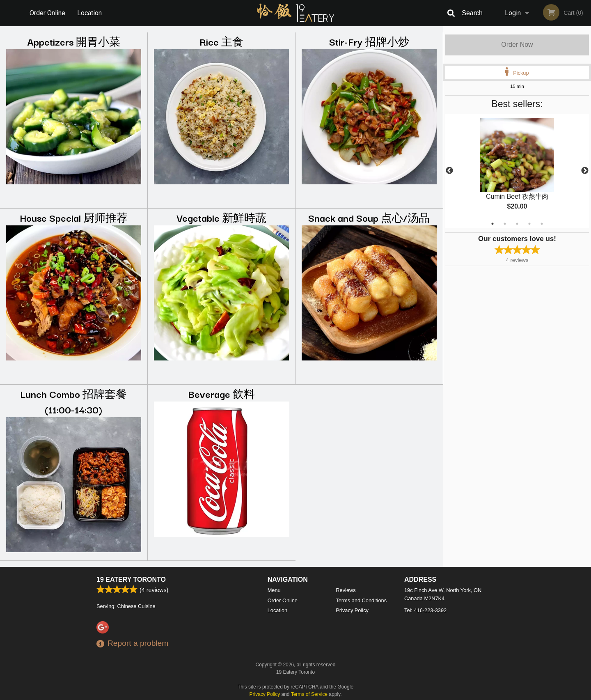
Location (89, 13)
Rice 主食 (221, 41)
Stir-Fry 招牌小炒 (369, 41)
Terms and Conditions (361, 600)
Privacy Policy (352, 610)
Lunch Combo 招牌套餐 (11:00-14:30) (73, 401)
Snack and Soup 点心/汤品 (369, 217)
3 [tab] (517, 224)
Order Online (47, 13)
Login (513, 13)
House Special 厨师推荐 (74, 217)
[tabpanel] (517, 171)
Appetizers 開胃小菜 (74, 41)
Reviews (346, 590)
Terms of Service (309, 694)
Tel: (425, 610)
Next (585, 171)
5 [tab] (542, 224)
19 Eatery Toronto (131, 580)
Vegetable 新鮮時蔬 (221, 217)
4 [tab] (529, 224)
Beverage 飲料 (222, 394)
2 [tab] (505, 224)
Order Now (517, 45)
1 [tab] (492, 224)
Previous (449, 171)
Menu (274, 590)
